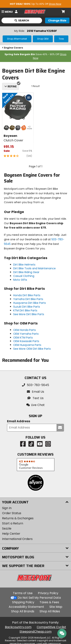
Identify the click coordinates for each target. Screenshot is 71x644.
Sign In (7, 508)
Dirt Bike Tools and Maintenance (34, 268)
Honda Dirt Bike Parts (27, 295)
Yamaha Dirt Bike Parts (28, 299)
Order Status (12, 513)
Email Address (19, 421)
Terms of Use (23, 593)
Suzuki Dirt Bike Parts (27, 307)
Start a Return (13, 523)
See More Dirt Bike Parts (29, 314)
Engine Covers (13, 48)
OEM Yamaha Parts (26, 334)
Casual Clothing (24, 276)
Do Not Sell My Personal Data (39, 598)
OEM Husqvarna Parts (27, 345)
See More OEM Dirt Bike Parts (32, 349)
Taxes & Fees (49, 602)
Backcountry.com (18, 627)
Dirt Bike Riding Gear (26, 272)
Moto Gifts (20, 280)
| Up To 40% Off (35, 4)
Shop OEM (43, 39)
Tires (61, 39)
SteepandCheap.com (35, 632)
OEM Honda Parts (25, 330)
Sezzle (7, 528)
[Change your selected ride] (57, 20)
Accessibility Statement (26, 607)
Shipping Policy (23, 602)
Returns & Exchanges (18, 518)
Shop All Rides (50, 611)
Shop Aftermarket (17, 39)
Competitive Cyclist (51, 627)
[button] (36, 405)
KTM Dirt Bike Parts (25, 310)
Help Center (11, 534)
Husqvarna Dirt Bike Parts (30, 303)
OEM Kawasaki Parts (26, 341)
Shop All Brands (23, 611)
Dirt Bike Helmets (24, 265)
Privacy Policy (48, 593)
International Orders (17, 539)
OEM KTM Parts (23, 338)
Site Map (56, 607)
